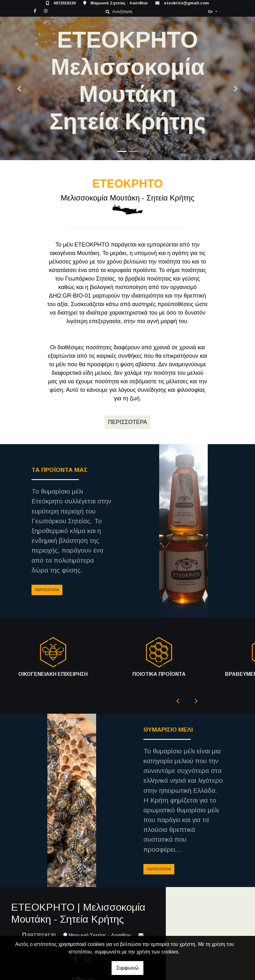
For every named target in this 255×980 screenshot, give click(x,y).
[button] (19, 88)
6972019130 (65, 3)
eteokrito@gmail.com (186, 3)
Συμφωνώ (127, 968)
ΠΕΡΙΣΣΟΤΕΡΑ (47, 590)
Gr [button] (211, 12)
